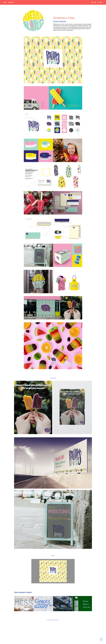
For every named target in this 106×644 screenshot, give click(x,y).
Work (5, 2)
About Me (11, 2)
